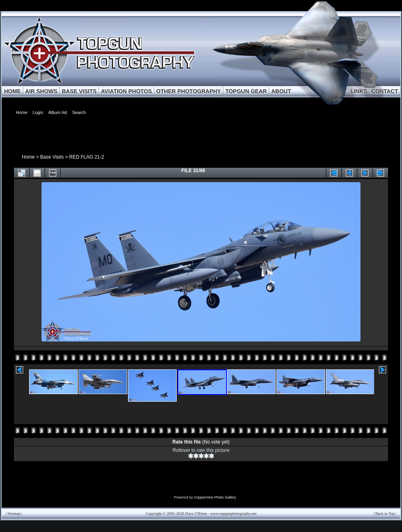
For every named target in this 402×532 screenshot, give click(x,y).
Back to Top (385, 513)
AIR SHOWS (41, 91)
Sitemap (14, 513)
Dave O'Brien (196, 513)
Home (28, 157)
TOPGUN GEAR (246, 91)
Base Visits (52, 157)
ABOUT (281, 91)
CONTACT (385, 91)
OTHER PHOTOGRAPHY (189, 91)
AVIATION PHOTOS (126, 91)
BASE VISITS (79, 91)
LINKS (359, 91)
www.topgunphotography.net (233, 513)
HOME (12, 91)
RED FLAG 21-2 (87, 157)
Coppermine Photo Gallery (215, 497)
